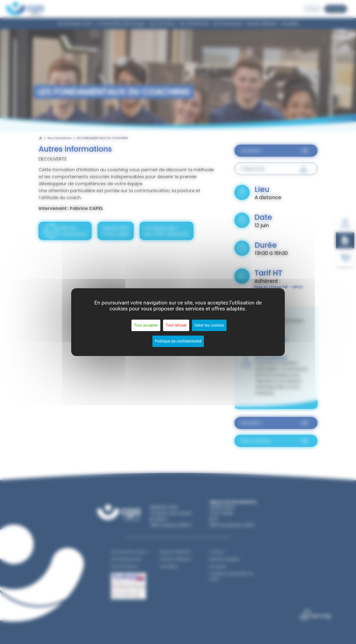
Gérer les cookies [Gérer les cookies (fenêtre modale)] (209, 325)
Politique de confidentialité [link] (178, 341)
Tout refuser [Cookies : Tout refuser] (176, 325)
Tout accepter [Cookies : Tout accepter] (146, 325)
